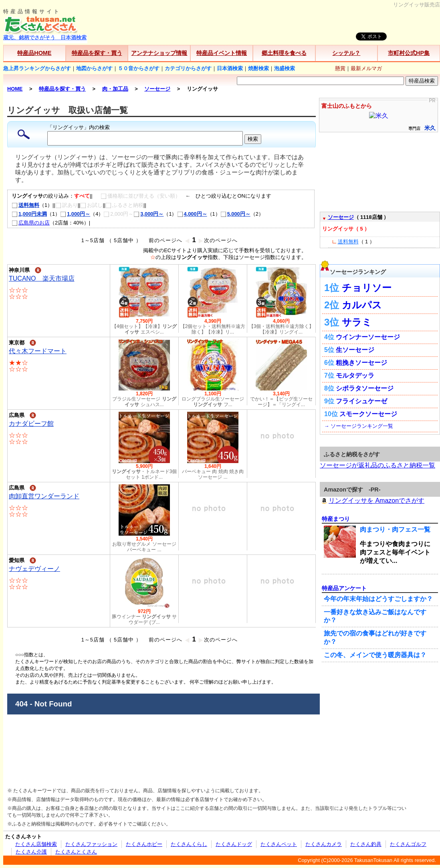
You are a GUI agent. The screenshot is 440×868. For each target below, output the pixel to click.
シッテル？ (346, 53)
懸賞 (340, 68)
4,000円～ (192, 214)
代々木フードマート (38, 351)
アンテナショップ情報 (159, 53)
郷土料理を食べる (284, 53)
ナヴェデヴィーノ (34, 569)
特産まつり (336, 519)
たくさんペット (279, 844)
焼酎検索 (258, 68)
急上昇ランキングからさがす (37, 68)
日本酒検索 (230, 68)
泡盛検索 (285, 68)
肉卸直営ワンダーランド (44, 496)
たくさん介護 (31, 852)
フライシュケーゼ (361, 401)
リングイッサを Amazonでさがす (372, 501)
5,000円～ (235, 214)
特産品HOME (34, 53)
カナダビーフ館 (31, 424)
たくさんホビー (144, 844)
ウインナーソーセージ (368, 337)
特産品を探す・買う (97, 53)
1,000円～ (75, 214)
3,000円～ (148, 214)
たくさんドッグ (234, 844)
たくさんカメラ (324, 844)
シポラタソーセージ (365, 388)
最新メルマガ (366, 68)
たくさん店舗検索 (36, 844)
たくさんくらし (189, 844)
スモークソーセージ (368, 414)
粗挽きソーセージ (361, 363)
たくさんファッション (91, 844)
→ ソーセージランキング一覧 (359, 426)
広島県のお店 (31, 223)
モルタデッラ (355, 375)
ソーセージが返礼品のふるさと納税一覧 (377, 465)
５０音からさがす (139, 68)
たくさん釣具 (366, 844)
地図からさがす (94, 68)
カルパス (362, 305)
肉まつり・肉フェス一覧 (395, 529)
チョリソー (367, 288)
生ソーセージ (355, 350)
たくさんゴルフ (408, 844)
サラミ (357, 322)
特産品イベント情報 (222, 53)
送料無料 (25, 205)
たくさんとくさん (76, 852)
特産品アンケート (344, 588)
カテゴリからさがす (188, 68)
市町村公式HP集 (409, 53)
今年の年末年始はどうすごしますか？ (378, 599)
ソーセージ (341, 217)
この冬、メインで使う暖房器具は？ (375, 655)
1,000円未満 (29, 214)
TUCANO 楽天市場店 (42, 278)
